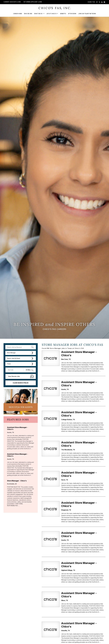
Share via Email (104, 2)
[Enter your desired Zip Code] (15, 370)
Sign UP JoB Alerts (21, 407)
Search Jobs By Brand (14, 358)
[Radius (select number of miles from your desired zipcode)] (29, 370)
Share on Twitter (99, 2)
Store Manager (11, 353)
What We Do (39, 14)
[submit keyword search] (32, 347)
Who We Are (28, 14)
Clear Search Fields (21, 383)
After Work (72, 14)
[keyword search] (21, 347)
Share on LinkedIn (102, 2)
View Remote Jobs (14, 376)
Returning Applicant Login (33, 2)
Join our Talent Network (87, 14)
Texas (9, 364)
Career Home (18, 14)
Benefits (63, 14)
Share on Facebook (97, 2)
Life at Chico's (52, 14)
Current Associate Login (12, 2)
